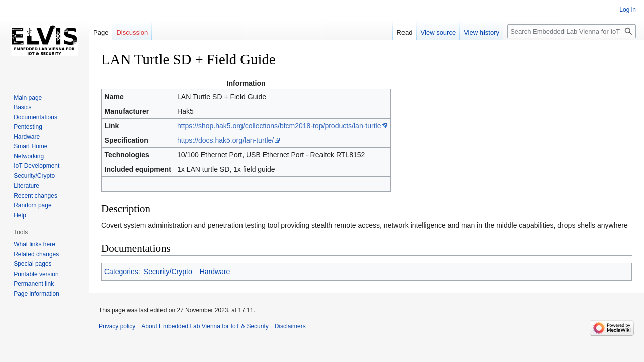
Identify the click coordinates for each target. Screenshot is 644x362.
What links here (34, 244)
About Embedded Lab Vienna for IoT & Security (205, 326)
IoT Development (36, 166)
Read (405, 32)
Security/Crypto (168, 271)
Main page (28, 98)
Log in (628, 10)
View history (481, 32)
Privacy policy (117, 326)
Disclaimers (290, 326)
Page (101, 32)
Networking (29, 156)
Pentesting (28, 127)
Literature (26, 186)
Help (20, 215)
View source (438, 32)
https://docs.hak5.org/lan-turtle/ (225, 140)
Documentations (35, 117)
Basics (22, 107)
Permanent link (34, 284)
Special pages (32, 264)
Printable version (36, 274)
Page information (36, 294)
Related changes (36, 254)
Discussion (132, 32)
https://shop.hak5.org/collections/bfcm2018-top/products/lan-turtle (279, 126)
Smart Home (30, 146)
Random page (32, 205)
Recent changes (35, 196)
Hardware (215, 271)
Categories (121, 271)
